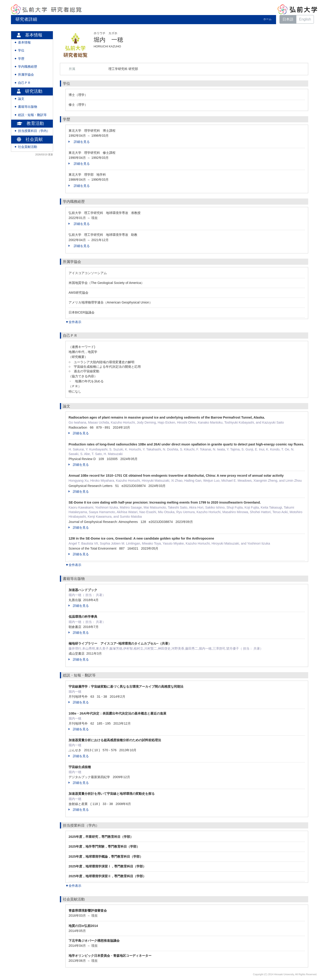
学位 (21, 50)
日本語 (288, 19)
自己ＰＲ (24, 83)
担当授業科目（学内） (34, 131)
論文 (21, 99)
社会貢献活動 (28, 147)
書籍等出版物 (28, 107)
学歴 (21, 59)
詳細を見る (79, 142)
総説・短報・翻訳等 (32, 115)
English (305, 19)
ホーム (267, 19)
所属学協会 (26, 75)
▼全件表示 (73, 322)
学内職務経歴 (28, 67)
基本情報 (24, 42)
